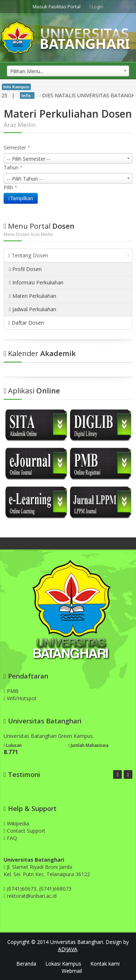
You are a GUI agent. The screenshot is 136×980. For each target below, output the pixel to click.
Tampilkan (21, 198)
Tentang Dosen (69, 255)
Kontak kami (105, 964)
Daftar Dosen (26, 323)
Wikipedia (16, 823)
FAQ (10, 838)
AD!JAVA (68, 949)
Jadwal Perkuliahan (33, 309)
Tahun (13, 167)
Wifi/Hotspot (20, 698)
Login (96, 7)
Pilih (11, 187)
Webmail (72, 971)
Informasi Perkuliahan (36, 282)
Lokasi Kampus (63, 964)
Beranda (26, 964)
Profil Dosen (25, 269)
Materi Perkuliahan (33, 296)
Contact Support (24, 831)
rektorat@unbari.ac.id (32, 896)
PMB (11, 691)
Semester (17, 147)
